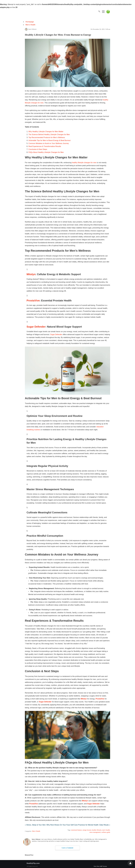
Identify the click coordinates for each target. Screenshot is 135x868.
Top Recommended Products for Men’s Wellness (47, 137)
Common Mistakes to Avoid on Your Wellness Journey (49, 143)
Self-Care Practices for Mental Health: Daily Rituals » (90, 825)
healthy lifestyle (97, 830)
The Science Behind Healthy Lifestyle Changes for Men (49, 135)
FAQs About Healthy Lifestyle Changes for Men (46, 152)
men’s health (106, 830)
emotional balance (76, 830)
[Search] (99, 11)
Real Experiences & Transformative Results (45, 146)
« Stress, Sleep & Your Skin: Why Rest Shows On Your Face (48, 825)
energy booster (87, 830)
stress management (95, 832)
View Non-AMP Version (100, 866)
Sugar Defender (56, 334)
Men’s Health (30, 25)
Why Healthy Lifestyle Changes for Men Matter (46, 132)
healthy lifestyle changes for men (84, 163)
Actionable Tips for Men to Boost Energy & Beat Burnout (49, 140)
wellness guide (106, 832)
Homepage (30, 22)
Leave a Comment (68, 848)
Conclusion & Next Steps (38, 149)
